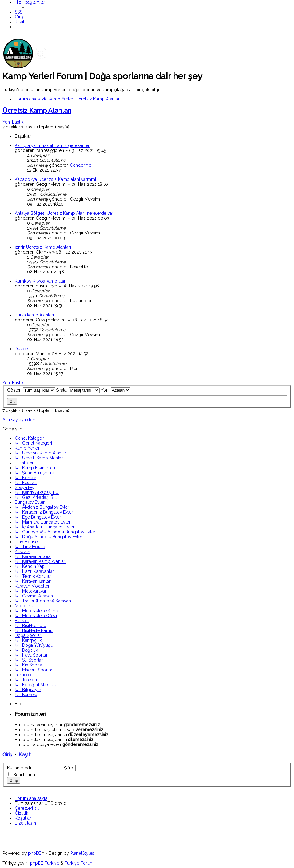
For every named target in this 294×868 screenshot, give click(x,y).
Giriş (7, 755)
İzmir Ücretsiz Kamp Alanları (43, 247)
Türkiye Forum (79, 863)
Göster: (31, 390)
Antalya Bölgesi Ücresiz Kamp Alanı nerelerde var (64, 213)
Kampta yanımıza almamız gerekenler (52, 145)
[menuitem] (18, 12)
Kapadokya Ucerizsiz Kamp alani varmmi (55, 179)
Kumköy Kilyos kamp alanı (41, 281)
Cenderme (81, 165)
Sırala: (78, 390)
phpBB (35, 853)
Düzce (21, 349)
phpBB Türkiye (45, 863)
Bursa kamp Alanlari (34, 315)
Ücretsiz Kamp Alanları (37, 110)
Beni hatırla (24, 775)
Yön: (115, 390)
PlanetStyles (82, 853)
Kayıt (24, 755)
